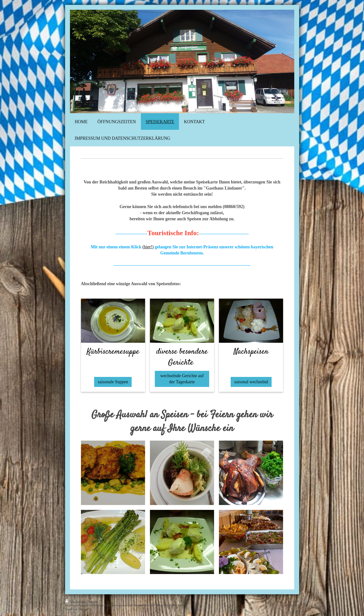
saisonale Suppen (113, 382)
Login (296, 601)
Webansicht (293, 605)
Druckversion (76, 602)
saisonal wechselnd (251, 382)
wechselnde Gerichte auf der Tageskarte (182, 379)
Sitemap (93, 602)
